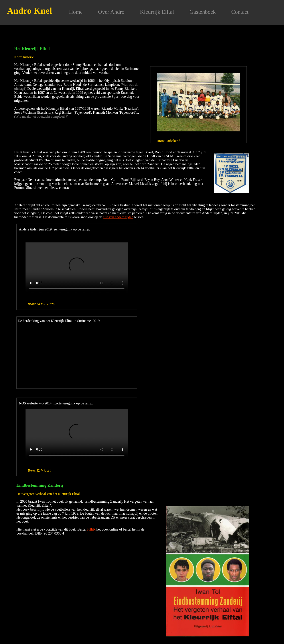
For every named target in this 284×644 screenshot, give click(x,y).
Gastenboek (203, 12)
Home (76, 12)
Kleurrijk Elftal (157, 12)
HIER (92, 529)
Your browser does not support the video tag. (77, 268)
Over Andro (111, 12)
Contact (240, 12)
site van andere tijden (118, 217)
